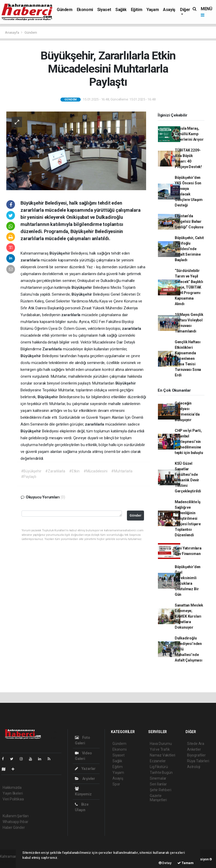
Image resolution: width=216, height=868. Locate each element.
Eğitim (137, 10)
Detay (165, 863)
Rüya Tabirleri (198, 761)
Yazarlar (85, 769)
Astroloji (194, 767)
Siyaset (104, 10)
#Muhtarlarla (122, 471)
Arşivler (85, 779)
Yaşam (153, 10)
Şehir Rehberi (161, 790)
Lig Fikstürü (159, 767)
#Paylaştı (29, 477)
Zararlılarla (53, 349)
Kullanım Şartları (16, 816)
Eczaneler (158, 761)
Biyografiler (196, 755)
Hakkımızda (12, 788)
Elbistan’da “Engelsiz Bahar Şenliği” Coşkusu (189, 221)
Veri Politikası (13, 799)
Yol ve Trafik (160, 749)
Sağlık (121, 10)
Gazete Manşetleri (158, 798)
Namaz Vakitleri (163, 755)
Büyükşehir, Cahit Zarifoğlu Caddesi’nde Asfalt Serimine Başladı (189, 249)
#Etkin (74, 471)
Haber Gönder (14, 827)
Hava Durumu (161, 744)
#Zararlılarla (55, 471)
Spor (116, 784)
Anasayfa (12, 32)
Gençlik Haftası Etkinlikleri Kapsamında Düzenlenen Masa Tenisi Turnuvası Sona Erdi (188, 359)
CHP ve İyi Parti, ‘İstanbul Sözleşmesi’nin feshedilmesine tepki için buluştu (189, 442)
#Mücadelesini (96, 471)
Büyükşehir (60, 253)
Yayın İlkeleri (13, 793)
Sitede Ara (196, 744)
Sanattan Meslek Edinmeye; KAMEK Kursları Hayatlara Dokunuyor (189, 616)
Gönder (135, 515)
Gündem (65, 10)
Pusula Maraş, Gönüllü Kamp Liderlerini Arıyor (189, 134)
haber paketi (10, 862)
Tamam (186, 863)
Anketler (194, 749)
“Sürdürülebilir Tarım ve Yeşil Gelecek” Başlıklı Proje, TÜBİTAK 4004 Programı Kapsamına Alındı (189, 287)
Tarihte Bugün (161, 773)
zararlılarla (31, 260)
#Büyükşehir (31, 471)
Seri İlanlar (158, 784)
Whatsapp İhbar (15, 822)
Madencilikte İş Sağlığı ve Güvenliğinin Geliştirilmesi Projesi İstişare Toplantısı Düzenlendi (188, 518)
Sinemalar (158, 778)
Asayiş (169, 10)
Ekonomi (85, 10)
